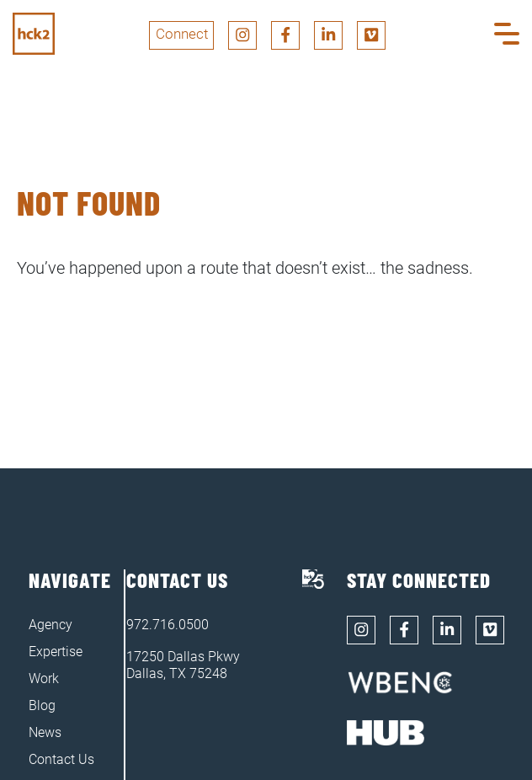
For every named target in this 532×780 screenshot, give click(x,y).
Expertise (56, 652)
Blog (42, 705)
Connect (182, 34)
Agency (51, 625)
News (45, 732)
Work (44, 678)
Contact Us (61, 759)
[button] (507, 35)
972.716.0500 (168, 625)
